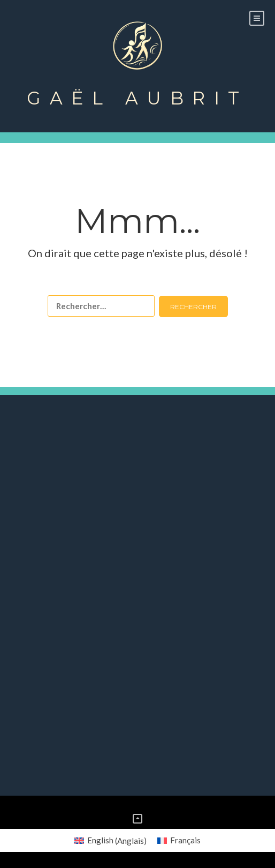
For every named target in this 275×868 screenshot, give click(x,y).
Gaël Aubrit (137, 98)
